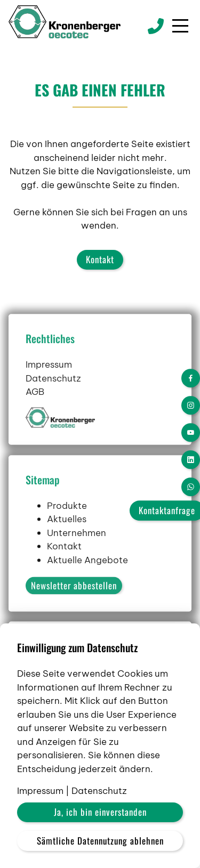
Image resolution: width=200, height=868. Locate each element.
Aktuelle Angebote (87, 582)
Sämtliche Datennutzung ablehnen (100, 841)
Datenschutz (53, 400)
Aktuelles (67, 541)
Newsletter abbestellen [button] (74, 608)
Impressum (49, 387)
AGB (35, 414)
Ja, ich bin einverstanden (100, 812)
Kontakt (100, 259)
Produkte (67, 528)
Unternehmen (77, 555)
